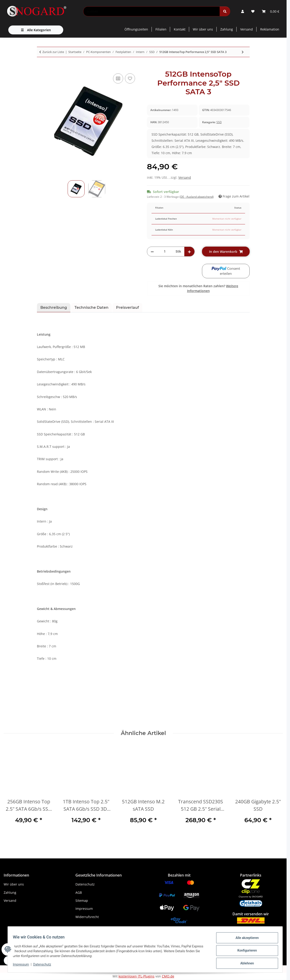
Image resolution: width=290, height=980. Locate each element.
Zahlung (227, 29)
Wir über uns (203, 29)
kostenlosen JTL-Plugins (137, 976)
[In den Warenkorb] (41, 67)
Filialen (161, 29)
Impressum (23, 966)
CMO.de (168, 976)
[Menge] (165, 252)
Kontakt (180, 29)
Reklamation (270, 29)
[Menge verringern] (152, 252)
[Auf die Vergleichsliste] (118, 78)
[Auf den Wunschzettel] (130, 78)
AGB (79, 892)
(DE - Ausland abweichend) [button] (197, 197)
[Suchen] (152, 11)
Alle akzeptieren (245, 940)
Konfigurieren (245, 952)
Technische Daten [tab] (91, 308)
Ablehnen (245, 964)
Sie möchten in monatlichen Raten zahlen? (198, 288)
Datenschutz (44, 966)
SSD (219, 122)
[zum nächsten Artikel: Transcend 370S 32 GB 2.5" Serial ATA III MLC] (243, 52)
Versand (247, 29)
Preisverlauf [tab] (127, 308)
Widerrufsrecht (87, 917)
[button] (243, 11)
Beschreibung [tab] (54, 308)
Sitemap (82, 901)
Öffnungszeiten (136, 29)
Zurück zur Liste (53, 52)
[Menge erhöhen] (189, 252)
